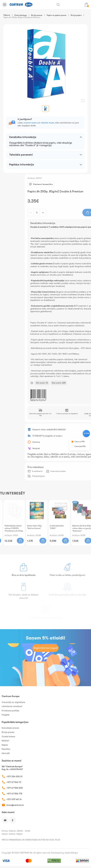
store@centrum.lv (15, 805)
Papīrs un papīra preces (57, 15)
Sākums (7, 15)
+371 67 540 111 (14, 782)
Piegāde (6, 715)
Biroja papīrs (76, 15)
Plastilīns (6, 749)
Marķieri (5, 741)
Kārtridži (6, 753)
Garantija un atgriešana (13, 702)
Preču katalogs (21, 15)
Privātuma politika (10, 711)
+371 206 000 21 (14, 776)
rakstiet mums (47, 123)
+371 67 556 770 (14, 794)
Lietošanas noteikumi (12, 706)
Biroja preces (37, 15)
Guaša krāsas (8, 736)
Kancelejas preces (10, 728)
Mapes (5, 745)
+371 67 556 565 (15, 788)
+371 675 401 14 (14, 799)
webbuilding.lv (71, 853)
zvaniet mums (30, 123)
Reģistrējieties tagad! (46, 648)
